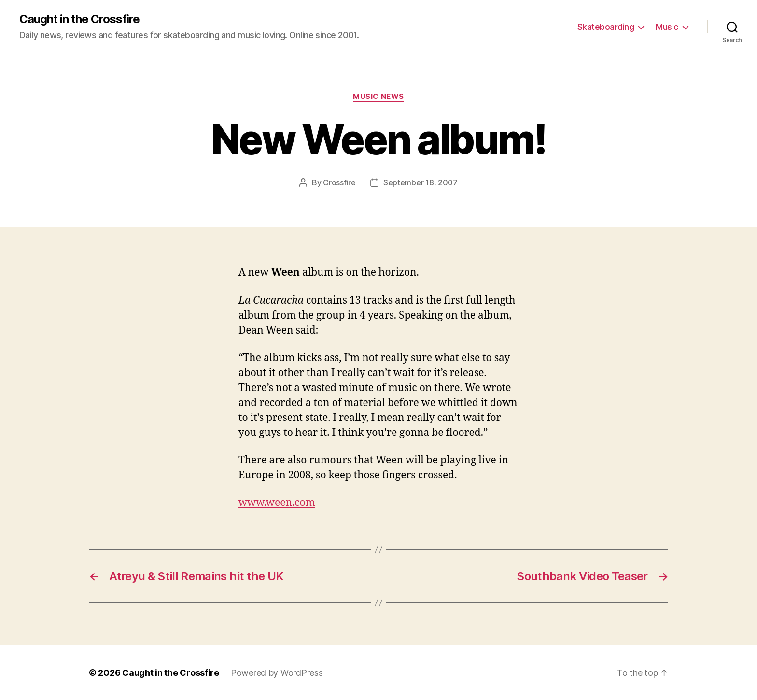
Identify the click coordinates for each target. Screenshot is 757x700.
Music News (378, 97)
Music (667, 27)
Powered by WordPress (277, 673)
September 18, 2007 (421, 182)
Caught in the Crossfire (79, 19)
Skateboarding (606, 27)
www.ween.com (277, 503)
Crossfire (339, 182)
